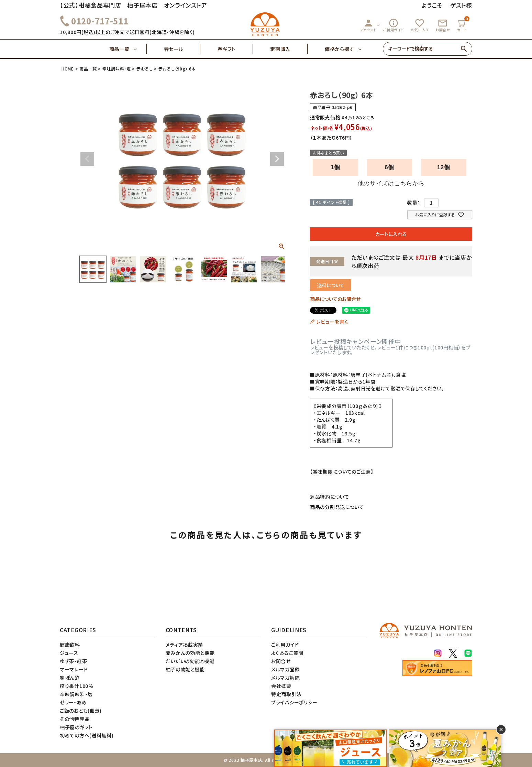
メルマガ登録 (285, 669)
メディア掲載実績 (185, 645)
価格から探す (339, 49)
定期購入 (289, 49)
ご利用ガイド (394, 25)
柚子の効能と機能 (185, 669)
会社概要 (281, 686)
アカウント (368, 25)
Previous (87, 159)
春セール (182, 49)
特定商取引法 (286, 694)
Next (277, 159)
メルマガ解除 (285, 678)
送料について (331, 285)
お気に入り (420, 25)
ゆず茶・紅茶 (73, 661)
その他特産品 (75, 719)
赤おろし (145, 69)
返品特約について (330, 497)
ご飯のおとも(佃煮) (81, 711)
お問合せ (443, 25)
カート (463, 24)
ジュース (69, 653)
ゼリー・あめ (73, 702)
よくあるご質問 (287, 653)
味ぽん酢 (70, 678)
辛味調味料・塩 (117, 69)
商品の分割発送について (337, 507)
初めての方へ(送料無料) (87, 735)
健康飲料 (70, 645)
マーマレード (74, 669)
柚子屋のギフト (76, 727)
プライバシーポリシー (294, 702)
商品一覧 (128, 49)
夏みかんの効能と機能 (190, 653)
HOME (68, 69)
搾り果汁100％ (77, 686)
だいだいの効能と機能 (190, 661)
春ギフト (235, 49)
